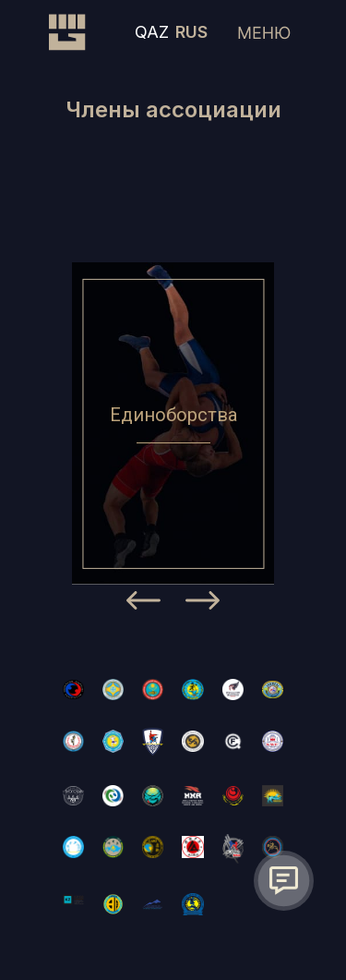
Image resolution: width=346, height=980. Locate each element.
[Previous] (143, 604)
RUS (191, 32)
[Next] (203, 604)
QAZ (152, 32)
